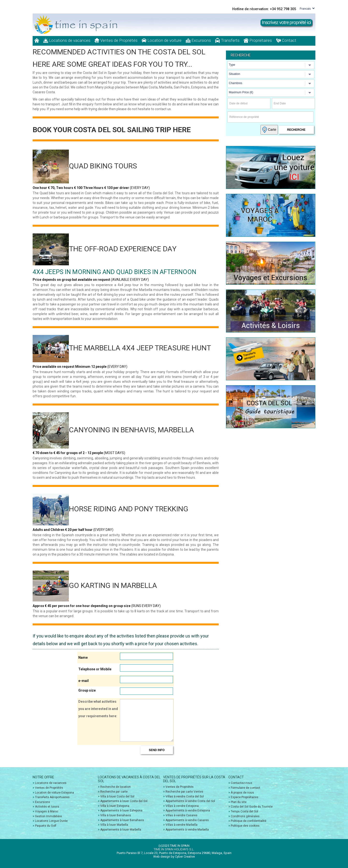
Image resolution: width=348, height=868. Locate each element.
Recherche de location (116, 787)
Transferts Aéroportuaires (52, 797)
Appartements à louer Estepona (121, 810)
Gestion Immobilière (48, 816)
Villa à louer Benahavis (116, 815)
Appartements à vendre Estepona (188, 810)
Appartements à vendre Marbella (187, 830)
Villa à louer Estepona (115, 806)
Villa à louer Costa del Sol (117, 796)
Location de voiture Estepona (54, 793)
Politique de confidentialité (249, 821)
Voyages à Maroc (47, 811)
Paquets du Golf (46, 826)
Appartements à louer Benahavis (122, 820)
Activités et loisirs (47, 807)
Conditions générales (245, 816)
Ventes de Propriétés (116, 40)
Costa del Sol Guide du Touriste (252, 807)
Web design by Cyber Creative (174, 857)
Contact (286, 40)
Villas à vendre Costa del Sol (185, 796)
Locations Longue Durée (51, 821)
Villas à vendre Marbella (181, 825)
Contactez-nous (242, 783)
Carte (269, 130)
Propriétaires (258, 40)
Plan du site (239, 802)
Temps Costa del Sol (244, 811)
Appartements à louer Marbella (121, 830)
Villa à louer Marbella (114, 825)
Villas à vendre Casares (181, 815)
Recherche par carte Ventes (184, 792)
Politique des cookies (245, 826)
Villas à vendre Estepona (182, 806)
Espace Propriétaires (245, 797)
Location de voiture (162, 40)
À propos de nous (242, 793)
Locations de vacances (67, 40)
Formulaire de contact (246, 788)
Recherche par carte (114, 792)
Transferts (227, 40)
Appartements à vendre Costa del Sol (190, 801)
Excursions (198, 40)
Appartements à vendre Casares (187, 820)
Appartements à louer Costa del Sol (124, 801)
